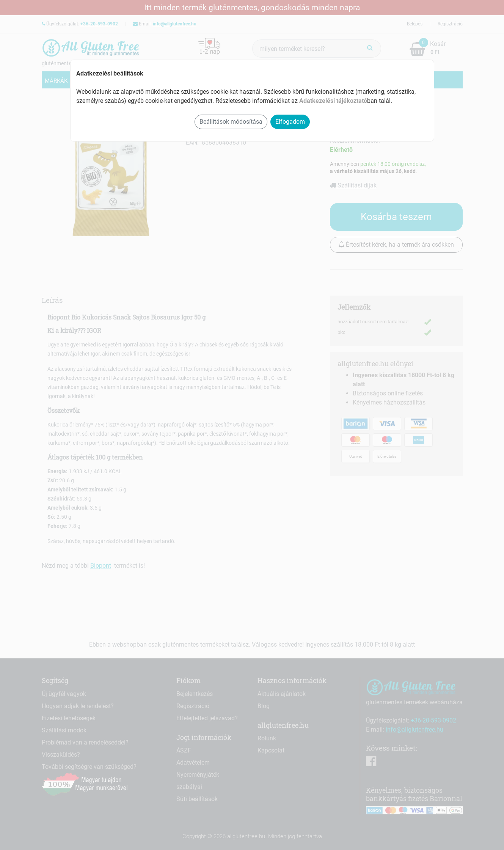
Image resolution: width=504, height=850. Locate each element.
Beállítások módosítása (231, 122)
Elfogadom (290, 122)
